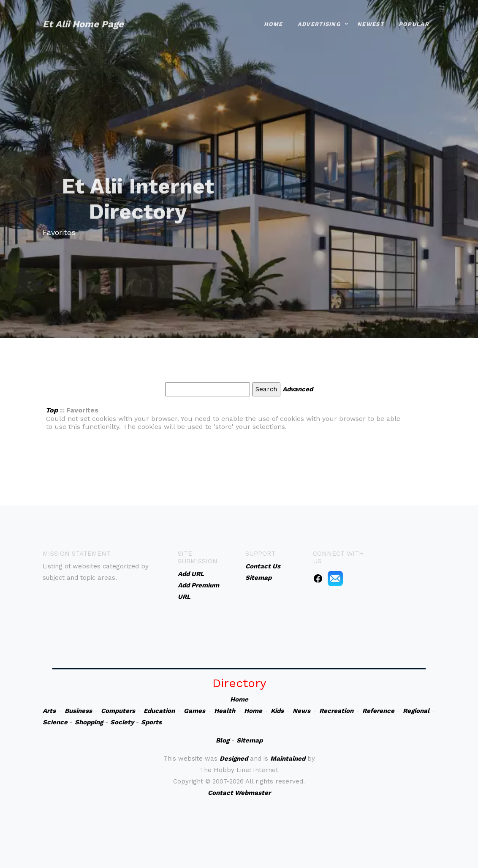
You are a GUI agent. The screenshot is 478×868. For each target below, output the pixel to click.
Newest (371, 15)
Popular (414, 15)
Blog (223, 740)
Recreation (336, 711)
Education (159, 711)
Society (122, 722)
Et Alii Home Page (83, 15)
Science (55, 722)
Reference (378, 711)
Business (78, 711)
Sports (151, 722)
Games (194, 711)
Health (225, 711)
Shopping (89, 722)
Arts (49, 711)
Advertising (319, 15)
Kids (277, 711)
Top (52, 410)
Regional (416, 711)
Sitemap (250, 740)
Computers (118, 711)
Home (273, 15)
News (301, 711)
